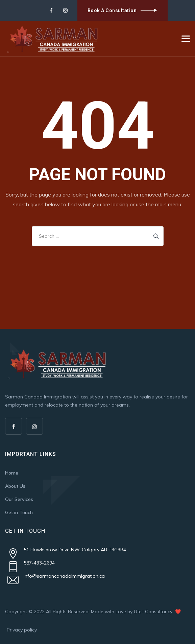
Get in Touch (19, 512)
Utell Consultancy (154, 612)
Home (12, 473)
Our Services (19, 499)
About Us (15, 486)
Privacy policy (22, 630)
